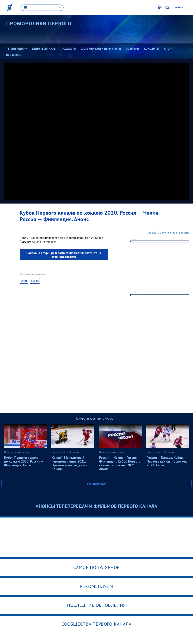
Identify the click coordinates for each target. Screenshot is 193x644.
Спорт (24, 281)
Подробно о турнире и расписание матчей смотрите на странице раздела (64, 255)
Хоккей (35, 281)
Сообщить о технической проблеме (168, 232)
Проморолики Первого (39, 24)
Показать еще (96, 483)
